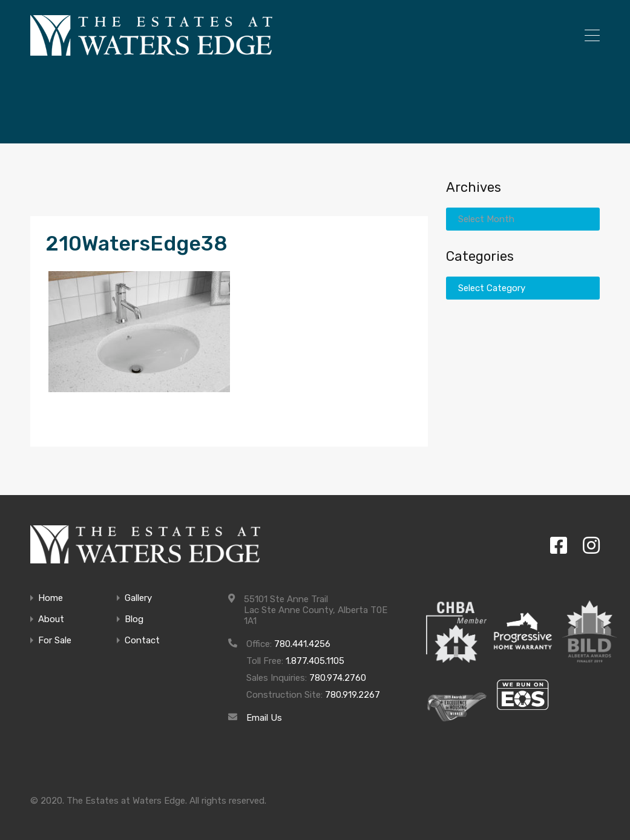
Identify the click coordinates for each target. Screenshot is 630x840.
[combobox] (523, 219)
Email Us (264, 718)
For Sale (55, 641)
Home (51, 598)
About (51, 619)
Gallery (138, 598)
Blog (134, 619)
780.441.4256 (302, 644)
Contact (142, 641)
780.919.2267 (353, 695)
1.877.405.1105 (315, 661)
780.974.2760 (338, 678)
